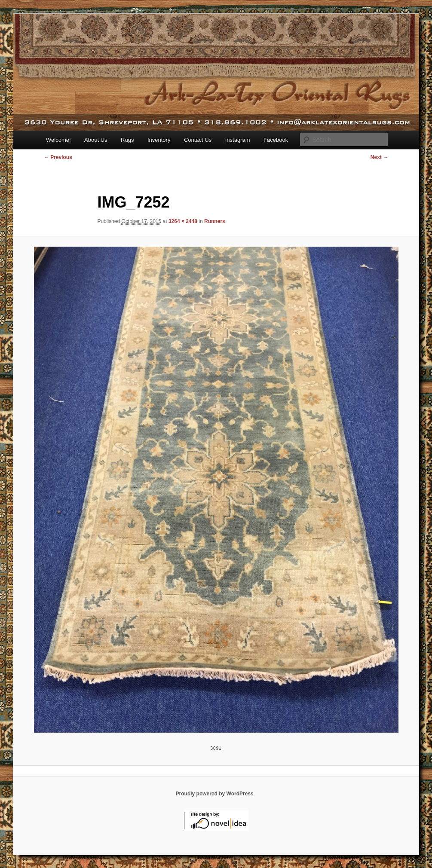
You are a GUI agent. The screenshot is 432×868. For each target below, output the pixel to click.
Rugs (127, 140)
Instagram (238, 140)
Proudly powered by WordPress (215, 794)
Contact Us (198, 140)
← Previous (58, 157)
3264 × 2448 (183, 221)
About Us (96, 140)
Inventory (159, 140)
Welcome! (58, 140)
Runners (215, 221)
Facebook (276, 140)
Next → (379, 157)
